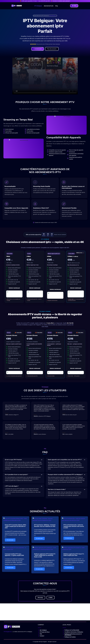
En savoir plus (10, 541)
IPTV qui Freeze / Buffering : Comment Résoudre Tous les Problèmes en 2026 (45, 526)
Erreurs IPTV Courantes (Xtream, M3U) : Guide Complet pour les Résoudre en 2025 (15, 527)
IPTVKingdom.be (8, 632)
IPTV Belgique (38, 6)
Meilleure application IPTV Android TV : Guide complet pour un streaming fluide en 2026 (45, 555)
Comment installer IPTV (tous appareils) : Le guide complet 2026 (14, 554)
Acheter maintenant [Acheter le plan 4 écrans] (55, 369)
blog (57, 6)
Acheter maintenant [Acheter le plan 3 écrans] (35, 369)
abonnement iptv (49, 6)
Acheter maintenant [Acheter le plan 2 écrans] (14, 369)
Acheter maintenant (14, 288)
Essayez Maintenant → (53, 16)
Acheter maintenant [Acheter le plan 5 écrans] (76, 369)
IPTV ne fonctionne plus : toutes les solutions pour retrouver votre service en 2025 (74, 527)
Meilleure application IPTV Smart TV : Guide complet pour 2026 (74, 554)
